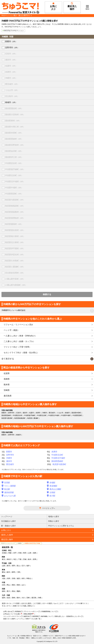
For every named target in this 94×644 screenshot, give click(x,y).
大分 (23, 598)
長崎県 (7, 379)
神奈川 (9, 559)
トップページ (7, 516)
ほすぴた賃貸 (26, 603)
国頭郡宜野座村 (15, 145)
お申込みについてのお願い (12, 614)
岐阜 (8, 572)
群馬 (35, 559)
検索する (47, 294)
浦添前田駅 (8, 492)
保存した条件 (7, 535)
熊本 (18, 598)
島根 (18, 585)
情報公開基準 (28, 614)
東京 (3, 559)
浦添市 (11, 60)
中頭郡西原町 (14, 194)
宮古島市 (12, 96)
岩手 (15, 553)
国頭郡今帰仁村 (15, 127)
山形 (30, 553)
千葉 (20, 559)
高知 (13, 591)
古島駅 (51, 492)
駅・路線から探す (9, 526)
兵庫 (8, 578)
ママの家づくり (82, 603)
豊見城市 (12, 84)
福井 (28, 566)
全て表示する (8, 359)
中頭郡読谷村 (14, 163)
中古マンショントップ (8, 543)
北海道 (4, 553)
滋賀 (18, 578)
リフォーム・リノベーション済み (18, 325)
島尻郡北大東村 (15, 242)
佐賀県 (7, 373)
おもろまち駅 (9, 496)
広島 (3, 585)
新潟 (8, 566)
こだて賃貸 (37, 603)
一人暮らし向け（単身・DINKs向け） (20, 336)
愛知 (3, 572)
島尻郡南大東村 (15, 236)
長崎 (13, 598)
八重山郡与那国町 (16, 285)
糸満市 (11, 72)
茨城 (25, 559)
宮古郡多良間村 (15, 273)
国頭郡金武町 (14, 151)
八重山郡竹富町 (15, 279)
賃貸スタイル (7, 603)
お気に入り (6, 530)
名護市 (11, 66)
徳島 (3, 591)
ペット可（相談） (12, 330)
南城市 (11, 102)
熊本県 (7, 385)
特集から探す (54, 521)
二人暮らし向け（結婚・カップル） (19, 341)
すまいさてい (7, 606)
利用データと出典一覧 (33, 619)
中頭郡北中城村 (15, 181)
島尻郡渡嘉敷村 (15, 212)
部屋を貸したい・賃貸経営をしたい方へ (68, 616)
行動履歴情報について (48, 611)
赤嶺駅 (51, 483)
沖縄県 (20, 543)
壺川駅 (51, 496)
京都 (13, 578)
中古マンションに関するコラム (61, 526)
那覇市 (11, 41)
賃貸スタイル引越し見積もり (23, 606)
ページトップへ (49, 508)
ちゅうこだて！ (59, 603)
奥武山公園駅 (54, 489)
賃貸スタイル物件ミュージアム (14, 619)
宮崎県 (7, 390)
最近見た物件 (7, 539)
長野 (13, 566)
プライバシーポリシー (31, 611)
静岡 (13, 572)
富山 (18, 566)
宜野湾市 (12, 48)
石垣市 (11, 54)
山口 (23, 585)
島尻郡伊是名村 (15, 255)
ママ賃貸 (16, 603)
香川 (8, 591)
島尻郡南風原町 (15, 206)
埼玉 (15, 559)
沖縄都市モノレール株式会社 (14, 310)
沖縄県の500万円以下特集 (32, 543)
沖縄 (40, 598)
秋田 (25, 553)
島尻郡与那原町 (15, 200)
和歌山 (29, 578)
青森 (10, 553)
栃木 (30, 559)
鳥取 (13, 585)
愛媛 (18, 591)
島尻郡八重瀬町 (15, 267)
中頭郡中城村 (14, 188)
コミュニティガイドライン (12, 616)
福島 (35, 553)
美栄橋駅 (52, 486)
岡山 (8, 585)
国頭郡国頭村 (14, 108)
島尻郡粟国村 (14, 224)
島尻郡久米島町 (15, 261)
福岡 (3, 598)
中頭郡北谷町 (14, 175)
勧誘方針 (27, 616)
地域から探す (54, 516)
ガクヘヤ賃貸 (47, 603)
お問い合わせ (8, 611)
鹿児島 (34, 598)
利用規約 (18, 611)
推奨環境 (35, 616)
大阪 (3, 578)
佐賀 (8, 598)
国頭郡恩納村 (14, 139)
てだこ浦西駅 (9, 486)
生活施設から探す (9, 521)
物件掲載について (47, 616)
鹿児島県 (8, 396)
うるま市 (12, 90)
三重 (18, 572)
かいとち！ (70, 603)
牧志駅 (6, 489)
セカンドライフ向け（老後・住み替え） (21, 353)
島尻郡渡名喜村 (15, 230)
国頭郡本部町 (14, 133)
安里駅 (6, 483)
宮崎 (28, 598)
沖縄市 (11, 78)
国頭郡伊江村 (14, 157)
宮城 (20, 553)
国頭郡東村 (13, 121)
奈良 (23, 578)
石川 (23, 566)
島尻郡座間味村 (15, 218)
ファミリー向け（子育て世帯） (17, 347)
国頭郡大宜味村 (15, 115)
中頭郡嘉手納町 (15, 169)
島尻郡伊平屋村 (15, 248)
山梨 (3, 566)
